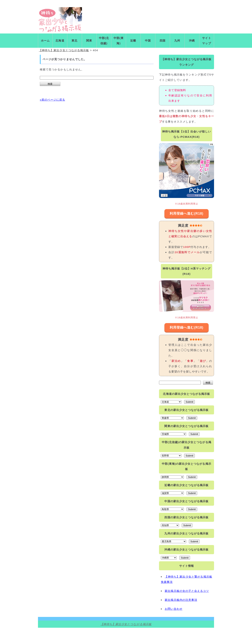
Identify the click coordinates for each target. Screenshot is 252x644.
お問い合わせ (174, 609)
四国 (162, 41)
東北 (74, 41)
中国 (148, 41)
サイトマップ (207, 41)
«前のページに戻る (52, 100)
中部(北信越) (104, 41)
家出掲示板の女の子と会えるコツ (187, 591)
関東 (89, 41)
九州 (177, 41)
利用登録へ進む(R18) (187, 214)
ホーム (45, 41)
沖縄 (192, 41)
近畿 (133, 41)
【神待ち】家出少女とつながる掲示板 (126, 624)
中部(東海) (118, 41)
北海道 (60, 41)
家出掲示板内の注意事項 (181, 600)
